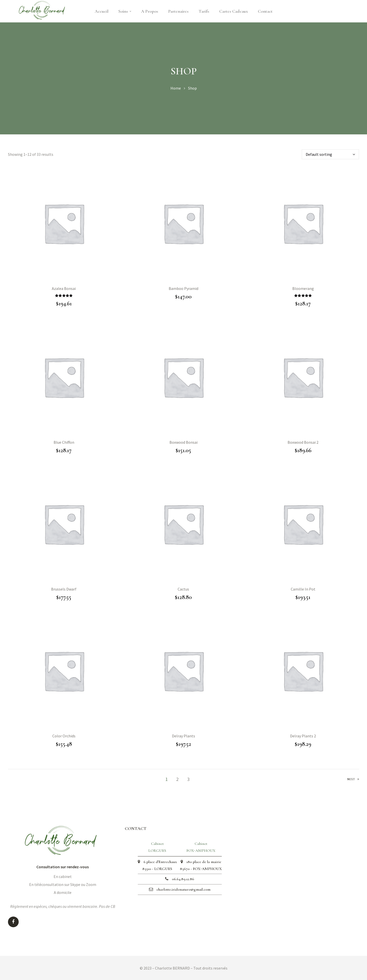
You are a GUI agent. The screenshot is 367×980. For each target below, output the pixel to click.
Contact (265, 11)
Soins (125, 11)
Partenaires (178, 11)
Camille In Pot (303, 589)
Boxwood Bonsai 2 (303, 442)
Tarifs (204, 11)
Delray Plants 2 (303, 736)
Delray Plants (183, 736)
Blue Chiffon (64, 442)
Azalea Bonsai (64, 288)
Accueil (102, 11)
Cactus (183, 589)
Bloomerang (303, 288)
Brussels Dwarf (64, 589)
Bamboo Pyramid (183, 288)
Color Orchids (64, 736)
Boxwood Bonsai (183, 442)
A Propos (150, 11)
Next (353, 779)
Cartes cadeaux (234, 11)
